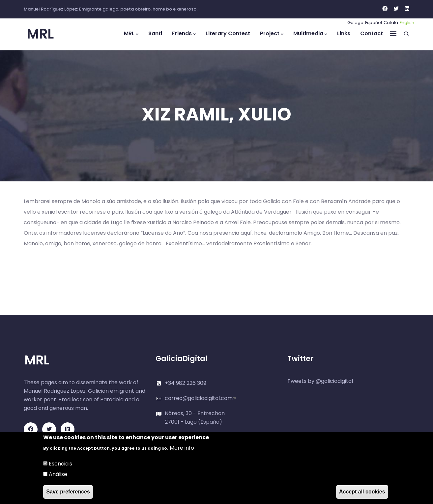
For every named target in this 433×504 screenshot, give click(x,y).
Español (374, 23)
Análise (58, 474)
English (407, 23)
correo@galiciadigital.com (201, 398)
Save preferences (68, 492)
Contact (372, 33)
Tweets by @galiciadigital (320, 381)
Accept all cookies (362, 492)
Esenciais (60, 464)
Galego (355, 23)
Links (344, 33)
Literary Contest (228, 33)
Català (391, 23)
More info (182, 448)
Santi (155, 33)
